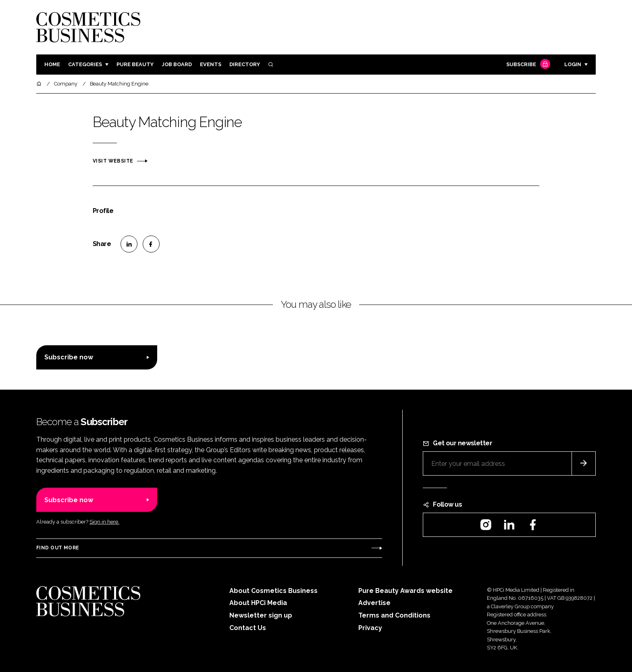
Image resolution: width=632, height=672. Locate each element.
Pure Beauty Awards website (405, 591)
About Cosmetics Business (273, 591)
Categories (85, 64)
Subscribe (527, 65)
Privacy (370, 628)
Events (211, 64)
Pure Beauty (135, 64)
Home (52, 64)
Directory (245, 64)
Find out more (58, 548)
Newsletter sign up (261, 615)
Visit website (113, 161)
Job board (177, 64)
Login (573, 64)
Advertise (374, 603)
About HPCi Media (258, 603)
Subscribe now (69, 357)
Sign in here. (104, 522)
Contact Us (248, 628)
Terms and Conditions (394, 615)
